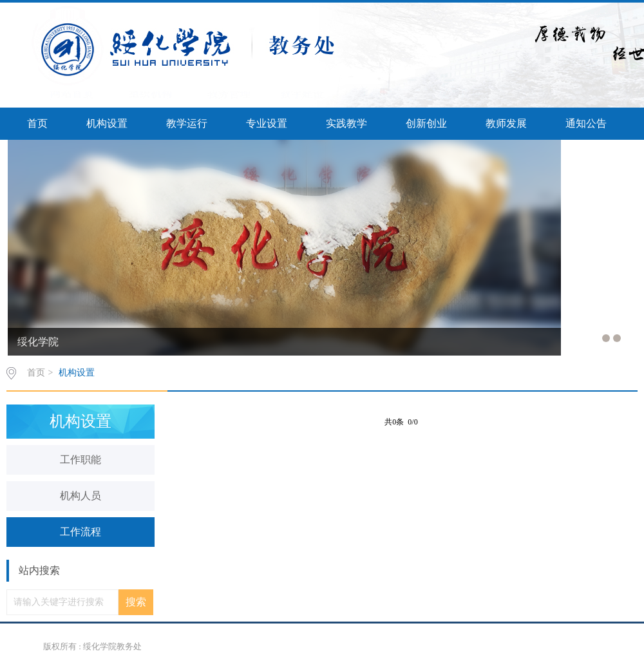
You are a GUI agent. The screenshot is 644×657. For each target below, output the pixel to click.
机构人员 (80, 496)
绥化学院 (38, 342)
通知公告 (586, 123)
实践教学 (346, 123)
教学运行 (187, 123)
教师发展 (506, 123)
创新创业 (426, 123)
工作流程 (80, 532)
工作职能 (80, 460)
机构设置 (107, 123)
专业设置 (267, 123)
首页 (37, 123)
